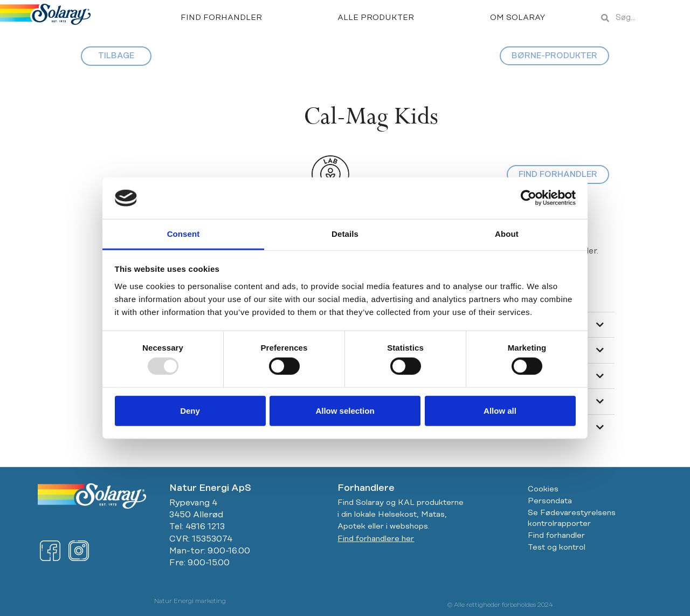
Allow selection (345, 410)
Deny (190, 410)
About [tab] (507, 234)
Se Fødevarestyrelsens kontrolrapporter (572, 518)
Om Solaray (518, 18)
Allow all (500, 410)
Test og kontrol (557, 547)
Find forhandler (221, 18)
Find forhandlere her (376, 539)
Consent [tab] (184, 234)
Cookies (543, 489)
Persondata (550, 501)
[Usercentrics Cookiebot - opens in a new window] (529, 198)
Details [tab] (345, 234)
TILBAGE (116, 56)
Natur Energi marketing (190, 601)
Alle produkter (376, 18)
